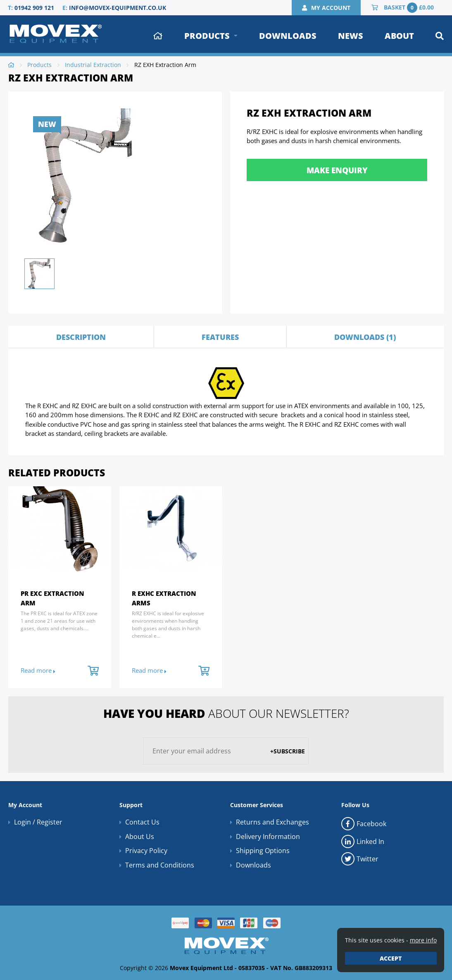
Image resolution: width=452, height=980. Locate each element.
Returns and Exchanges (272, 822)
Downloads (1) (365, 337)
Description (81, 337)
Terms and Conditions (160, 865)
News (351, 36)
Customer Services (257, 805)
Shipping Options (263, 851)
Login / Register (38, 822)
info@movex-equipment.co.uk (118, 8)
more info (423, 940)
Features (220, 337)
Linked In (363, 841)
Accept (391, 958)
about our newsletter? (226, 713)
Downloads (288, 36)
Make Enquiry (337, 170)
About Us (140, 837)
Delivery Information (268, 837)
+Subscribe (288, 751)
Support (131, 805)
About (399, 36)
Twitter (360, 859)
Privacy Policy (146, 851)
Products (207, 36)
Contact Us (142, 822)
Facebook (364, 824)
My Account (25, 805)
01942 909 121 (34, 8)
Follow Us (355, 805)
